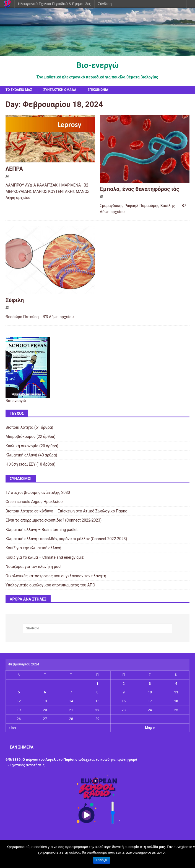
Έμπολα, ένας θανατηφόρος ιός (140, 189)
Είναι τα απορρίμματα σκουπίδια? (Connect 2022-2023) (54, 520)
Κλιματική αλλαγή (21, 455)
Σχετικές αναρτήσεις (28, 765)
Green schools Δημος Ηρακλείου (34, 502)
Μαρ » (150, 728)
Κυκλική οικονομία (22, 446)
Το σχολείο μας (19, 90)
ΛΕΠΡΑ (14, 169)
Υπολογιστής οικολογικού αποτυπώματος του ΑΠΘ (50, 585)
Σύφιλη (15, 300)
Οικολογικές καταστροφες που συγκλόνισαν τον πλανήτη (56, 576)
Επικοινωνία (98, 90)
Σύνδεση (105, 4)
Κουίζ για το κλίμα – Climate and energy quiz (45, 557)
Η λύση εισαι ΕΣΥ (20, 464)
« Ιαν (12, 728)
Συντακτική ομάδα (60, 90)
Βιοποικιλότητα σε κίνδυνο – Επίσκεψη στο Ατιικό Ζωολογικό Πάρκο (67, 511)
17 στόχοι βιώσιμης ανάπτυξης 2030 (38, 492)
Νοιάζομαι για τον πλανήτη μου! (33, 566)
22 (97, 710)
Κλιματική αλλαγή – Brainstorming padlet (42, 530)
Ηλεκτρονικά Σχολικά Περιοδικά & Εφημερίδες (54, 4)
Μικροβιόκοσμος (20, 436)
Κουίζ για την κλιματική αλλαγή (33, 548)
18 (176, 701)
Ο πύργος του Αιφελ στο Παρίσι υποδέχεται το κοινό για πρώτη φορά (80, 759)
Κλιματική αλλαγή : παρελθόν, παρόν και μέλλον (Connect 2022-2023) (66, 539)
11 (176, 692)
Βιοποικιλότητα (19, 427)
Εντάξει (102, 860)
